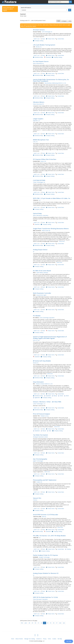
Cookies (54, 639)
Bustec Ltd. (43, 161)
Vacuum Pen (37, 498)
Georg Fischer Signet (41, 295)
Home (13, 639)
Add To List (37, 39)
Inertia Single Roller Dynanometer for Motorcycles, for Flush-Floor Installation (51, 80)
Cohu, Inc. (35, 142)
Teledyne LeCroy (44, 416)
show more (62, 241)
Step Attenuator (38, 382)
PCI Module (37, 316)
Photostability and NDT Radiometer (45, 480)
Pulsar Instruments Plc (38, 104)
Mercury (44, 517)
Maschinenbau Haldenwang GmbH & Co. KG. (55, 83)
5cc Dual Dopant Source (41, 61)
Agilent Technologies (38, 461)
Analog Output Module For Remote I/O (46, 573)
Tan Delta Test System (40, 435)
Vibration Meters (39, 102)
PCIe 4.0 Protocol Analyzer (42, 414)
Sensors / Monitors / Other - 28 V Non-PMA (47, 402)
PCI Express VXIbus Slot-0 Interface (45, 159)
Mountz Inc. (36, 363)
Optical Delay (37, 213)
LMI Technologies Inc (47, 32)
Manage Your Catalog (30, 639)
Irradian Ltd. (39, 482)
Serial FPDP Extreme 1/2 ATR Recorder (46, 515)
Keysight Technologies (44, 557)
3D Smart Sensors (39, 30)
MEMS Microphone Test (41, 140)
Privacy (45, 639)
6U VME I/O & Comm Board (42, 271)
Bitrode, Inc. (39, 47)
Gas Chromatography (40, 459)
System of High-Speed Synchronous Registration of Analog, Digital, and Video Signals (50, 338)
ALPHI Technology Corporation (47, 318)
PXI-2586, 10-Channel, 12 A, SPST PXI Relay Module (49, 536)
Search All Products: (26, 8)
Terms (49, 639)
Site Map (60, 639)
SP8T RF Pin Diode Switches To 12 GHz (45, 597)
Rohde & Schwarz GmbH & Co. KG (44, 384)
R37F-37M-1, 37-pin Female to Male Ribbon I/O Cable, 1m (52, 198)
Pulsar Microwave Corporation (40, 599)
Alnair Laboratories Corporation (41, 215)
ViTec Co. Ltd (36, 340)
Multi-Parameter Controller (42, 293)
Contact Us (39, 639)
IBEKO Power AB (46, 231)
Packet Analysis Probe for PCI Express (45, 555)
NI (40, 200)
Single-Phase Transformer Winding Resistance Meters (51, 229)
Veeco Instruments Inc (38, 63)
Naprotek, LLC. (37, 121)
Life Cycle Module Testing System (44, 45)
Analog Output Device (40, 250)
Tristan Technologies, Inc (39, 182)
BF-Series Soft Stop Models (42, 361)
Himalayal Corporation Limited (40, 437)
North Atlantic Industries (42, 273)
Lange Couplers (38, 119)
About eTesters (19, 639)
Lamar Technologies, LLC (39, 404)
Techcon (35, 500)
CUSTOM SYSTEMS (39, 180)
